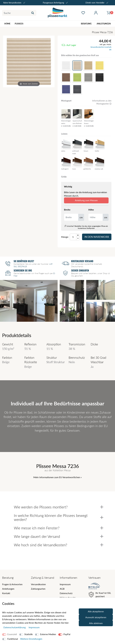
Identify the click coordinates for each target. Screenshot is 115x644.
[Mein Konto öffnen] (96, 13)
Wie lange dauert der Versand (59, 536)
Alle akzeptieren (96, 611)
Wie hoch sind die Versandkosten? (59, 545)
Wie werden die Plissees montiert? (59, 507)
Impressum (65, 584)
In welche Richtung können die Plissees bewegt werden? (59, 518)
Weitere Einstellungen (31, 639)
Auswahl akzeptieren (96, 617)
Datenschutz (66, 593)
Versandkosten (38, 584)
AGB (62, 589)
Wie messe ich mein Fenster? (59, 528)
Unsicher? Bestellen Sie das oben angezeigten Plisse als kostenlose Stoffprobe (86, 227)
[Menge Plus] (78, 235)
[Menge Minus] (78, 239)
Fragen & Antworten (12, 584)
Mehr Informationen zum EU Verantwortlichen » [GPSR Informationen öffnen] (57, 477)
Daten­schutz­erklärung (15, 627)
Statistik (28, 634)
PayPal (67, 634)
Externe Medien (48, 634)
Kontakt (6, 593)
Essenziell (12, 634)
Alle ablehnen (96, 623)
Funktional (13, 639)
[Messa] (29, 61)
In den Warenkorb (97, 237)
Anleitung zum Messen (86, 200)
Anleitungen (8, 589)
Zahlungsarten (38, 589)
